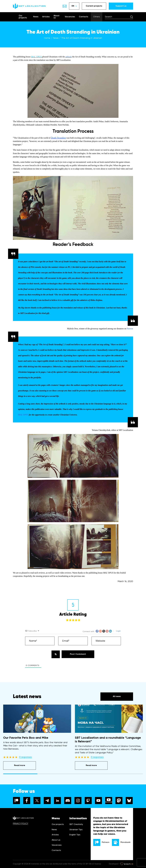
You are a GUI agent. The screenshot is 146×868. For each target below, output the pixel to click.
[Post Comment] (78, 654)
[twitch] (88, 801)
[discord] (68, 801)
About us (56, 17)
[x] (37, 801)
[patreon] (16, 801)
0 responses (25, 757)
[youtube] (98, 801)
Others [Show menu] (97, 17)
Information (78, 818)
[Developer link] (126, 864)
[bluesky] (129, 801)
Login (118, 631)
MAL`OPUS (36, 57)
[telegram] (47, 801)
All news (117, 697)
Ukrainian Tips (76, 830)
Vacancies (70, 17)
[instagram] (78, 801)
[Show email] (65, 6)
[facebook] (27, 801)
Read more (20, 765)
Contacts (84, 17)
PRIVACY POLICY (21, 824)
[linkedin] (57, 801)
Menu (56, 818)
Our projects (23, 17)
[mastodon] (119, 801)
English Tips (75, 835)
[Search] (132, 17)
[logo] (29, 6)
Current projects (94, 6)
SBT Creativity (76, 824)
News (36, 17)
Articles (46, 17)
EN (74, 6)
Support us (121, 6)
